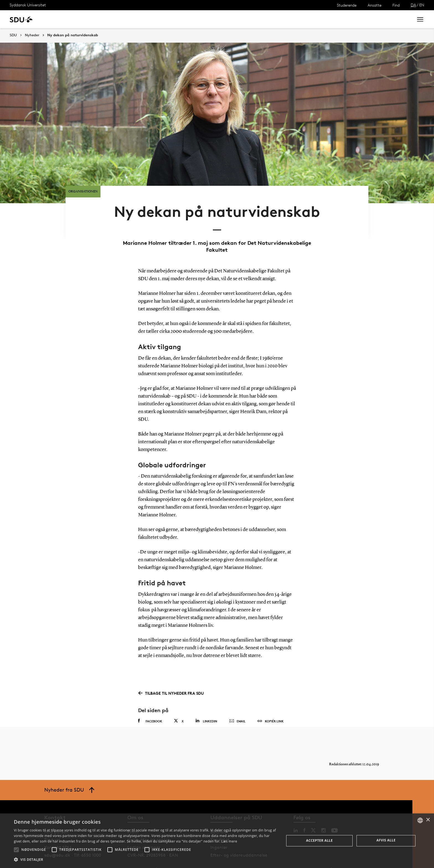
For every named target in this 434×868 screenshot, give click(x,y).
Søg (402, 19)
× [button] (428, 820)
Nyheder (115, 19)
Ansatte (374, 5)
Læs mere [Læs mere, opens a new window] (229, 841)
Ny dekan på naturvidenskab (73, 35)
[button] (16, 850)
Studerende (347, 5)
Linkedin (206, 705)
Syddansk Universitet (28, 5)
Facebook (150, 705)
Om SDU (197, 19)
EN (422, 5)
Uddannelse (59, 19)
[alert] (217, 841)
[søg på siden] (363, 19)
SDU (13, 35)
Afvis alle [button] (386, 840)
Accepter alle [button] (319, 840)
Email (237, 706)
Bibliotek (172, 19)
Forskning (89, 19)
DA (413, 5)
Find (396, 5)
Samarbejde (143, 19)
